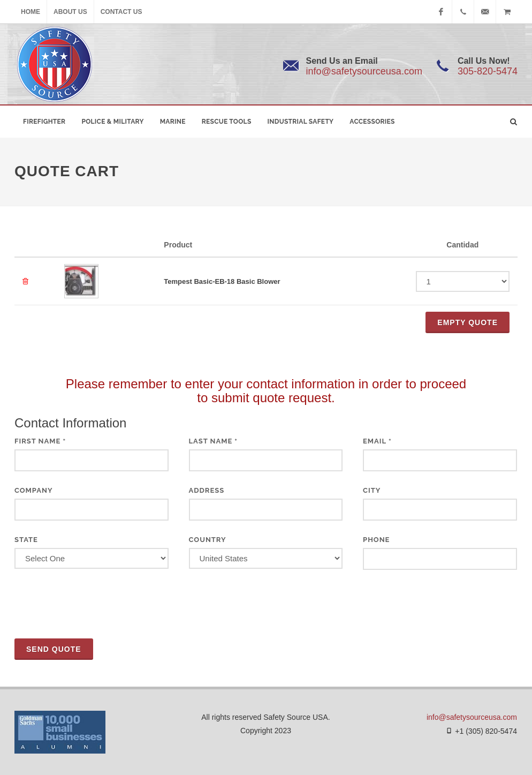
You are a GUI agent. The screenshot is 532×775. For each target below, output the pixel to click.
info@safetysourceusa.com (364, 71)
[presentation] (96, 604)
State (26, 540)
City (372, 490)
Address (207, 490)
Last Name (214, 441)
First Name (40, 441)
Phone (376, 540)
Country (208, 540)
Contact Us (121, 12)
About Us (70, 12)
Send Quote (54, 649)
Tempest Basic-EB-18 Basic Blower (222, 281)
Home (31, 12)
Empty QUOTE (468, 322)
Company (34, 490)
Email (377, 441)
